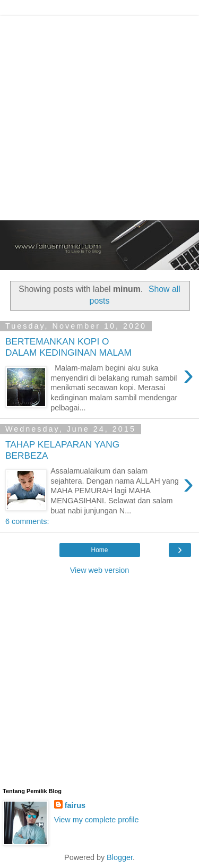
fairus (75, 805)
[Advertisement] (99, 115)
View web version (100, 570)
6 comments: (27, 521)
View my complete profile (97, 820)
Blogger (120, 857)
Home (99, 550)
